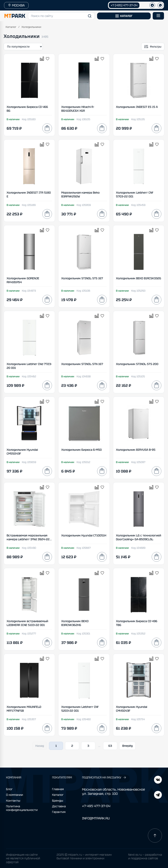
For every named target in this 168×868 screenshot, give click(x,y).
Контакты (13, 801)
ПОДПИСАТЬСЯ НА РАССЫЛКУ (104, 777)
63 (110, 746)
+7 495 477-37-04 (96, 806)
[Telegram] (158, 780)
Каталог (11, 27)
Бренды (58, 801)
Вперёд (128, 746)
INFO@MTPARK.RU (96, 818)
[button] (61, 16)
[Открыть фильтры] (153, 47)
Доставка (59, 806)
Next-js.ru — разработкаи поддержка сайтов (145, 857)
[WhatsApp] (160, 5)
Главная (58, 789)
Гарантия (59, 812)
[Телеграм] (152, 5)
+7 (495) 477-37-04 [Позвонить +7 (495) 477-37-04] (124, 5)
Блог (9, 789)
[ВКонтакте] (158, 795)
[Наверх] (155, 836)
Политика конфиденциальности (22, 808)
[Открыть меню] (158, 16)
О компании (15, 795)
